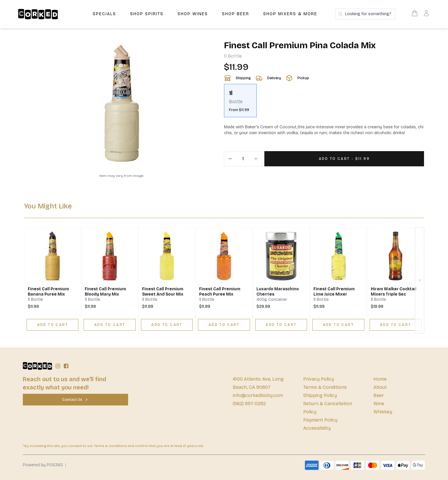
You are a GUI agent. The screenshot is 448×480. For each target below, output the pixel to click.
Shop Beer (236, 14)
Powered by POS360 (43, 465)
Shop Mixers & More (290, 14)
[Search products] (365, 14)
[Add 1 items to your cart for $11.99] (344, 159)
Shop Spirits (147, 14)
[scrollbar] (324, 103)
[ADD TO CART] (52, 325)
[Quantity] (243, 159)
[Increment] (256, 159)
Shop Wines (193, 14)
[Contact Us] (75, 400)
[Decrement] (230, 159)
